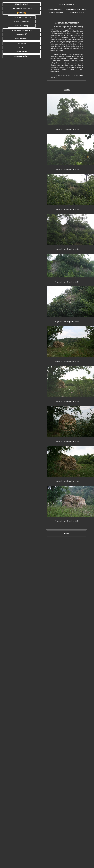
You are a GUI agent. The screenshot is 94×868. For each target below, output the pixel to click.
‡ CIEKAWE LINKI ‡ (22, 26)
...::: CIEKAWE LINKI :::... (77, 13)
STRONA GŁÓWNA (22, 4)
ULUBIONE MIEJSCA (22, 39)
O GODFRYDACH (22, 52)
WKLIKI (22, 47)
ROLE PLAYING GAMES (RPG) (22, 8)
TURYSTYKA (22, 43)
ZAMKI (22, 13)
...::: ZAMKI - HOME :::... (55, 10)
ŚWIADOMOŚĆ (22, 34)
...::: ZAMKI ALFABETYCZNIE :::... (76, 10)
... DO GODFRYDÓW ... (22, 56)
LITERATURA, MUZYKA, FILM (22, 30)
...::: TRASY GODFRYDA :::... (57, 13)
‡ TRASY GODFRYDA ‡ (22, 21)
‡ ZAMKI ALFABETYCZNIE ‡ (22, 17)
